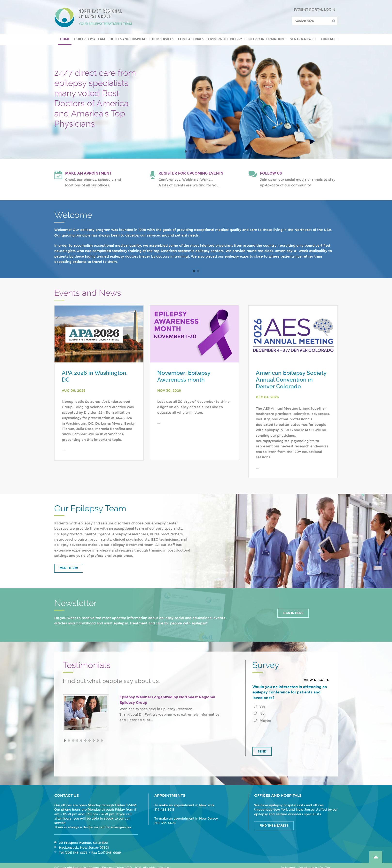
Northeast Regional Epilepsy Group (93, 17)
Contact (328, 39)
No (259, 714)
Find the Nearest (274, 826)
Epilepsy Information (265, 39)
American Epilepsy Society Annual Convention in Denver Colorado (291, 380)
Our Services (163, 39)
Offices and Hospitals (128, 39)
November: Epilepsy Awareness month (184, 376)
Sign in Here (293, 613)
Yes (260, 707)
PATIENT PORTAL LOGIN (315, 10)
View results (317, 680)
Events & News (301, 39)
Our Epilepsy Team (90, 39)
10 (102, 741)
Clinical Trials (191, 39)
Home (65, 39)
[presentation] (289, 734)
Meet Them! (69, 568)
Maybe (262, 721)
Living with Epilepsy (225, 39)
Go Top (376, 857)
